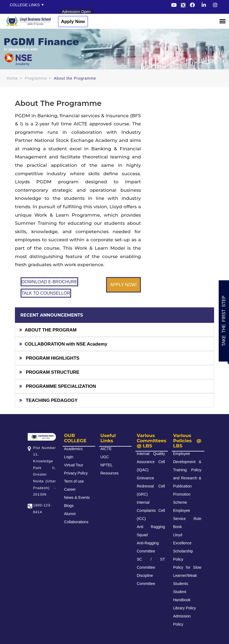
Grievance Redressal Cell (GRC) (151, 486)
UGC (105, 457)
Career (70, 489)
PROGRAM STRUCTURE (52, 372)
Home (12, 78)
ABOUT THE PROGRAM (51, 330)
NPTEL (106, 465)
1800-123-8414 (42, 509)
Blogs (69, 506)
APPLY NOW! (123, 285)
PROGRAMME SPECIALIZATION (60, 386)
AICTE (106, 449)
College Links (25, 5)
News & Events (77, 497)
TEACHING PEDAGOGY (51, 400)
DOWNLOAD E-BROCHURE (49, 282)
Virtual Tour (74, 465)
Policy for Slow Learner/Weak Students (187, 575)
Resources (109, 473)
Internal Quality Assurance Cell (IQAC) (151, 462)
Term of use (74, 481)
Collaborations (76, 522)
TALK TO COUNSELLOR (46, 293)
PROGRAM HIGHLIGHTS (52, 358)
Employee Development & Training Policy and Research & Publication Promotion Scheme (187, 478)
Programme (36, 78)
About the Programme (75, 78)
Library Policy (185, 608)
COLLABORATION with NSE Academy (66, 344)
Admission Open (77, 12)
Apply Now (73, 22)
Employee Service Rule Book (187, 519)
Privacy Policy (76, 473)
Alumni (70, 514)
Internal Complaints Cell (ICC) (151, 510)
